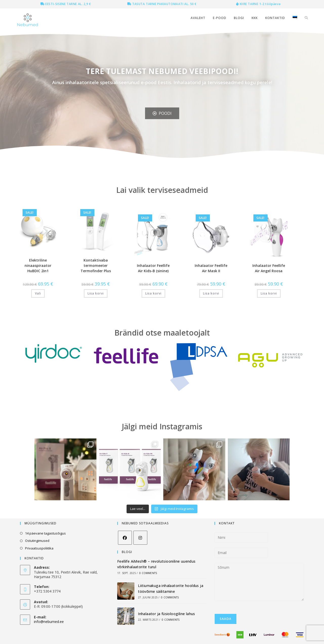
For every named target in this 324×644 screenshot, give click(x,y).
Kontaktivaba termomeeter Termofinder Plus (96, 265)
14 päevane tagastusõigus (45, 533)
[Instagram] (140, 538)
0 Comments (148, 573)
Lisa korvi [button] (96, 293)
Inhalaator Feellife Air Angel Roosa (269, 268)
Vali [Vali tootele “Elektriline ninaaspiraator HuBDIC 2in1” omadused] (38, 293)
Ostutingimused (37, 541)
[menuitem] (295, 18)
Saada (226, 619)
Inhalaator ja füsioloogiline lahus (167, 614)
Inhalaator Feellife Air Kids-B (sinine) (153, 268)
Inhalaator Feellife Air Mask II (211, 268)
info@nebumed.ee (49, 622)
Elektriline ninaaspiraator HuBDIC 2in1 (38, 265)
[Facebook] (125, 538)
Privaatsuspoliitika (39, 548)
